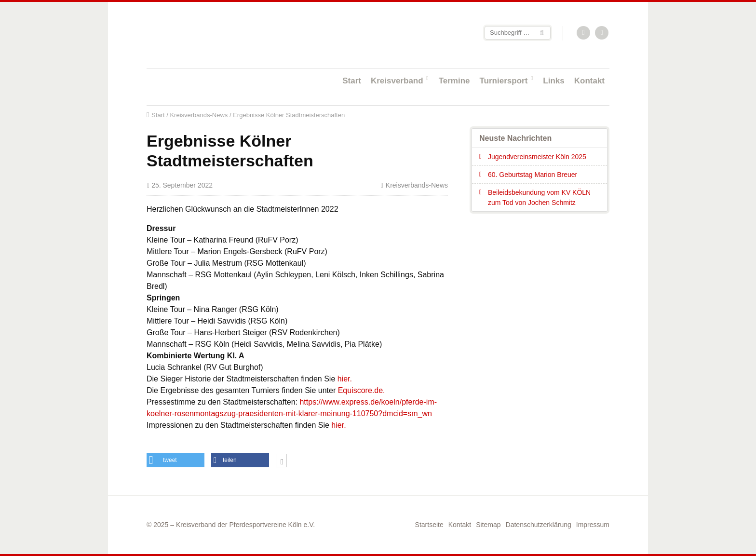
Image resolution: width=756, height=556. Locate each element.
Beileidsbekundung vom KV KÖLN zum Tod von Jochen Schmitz (539, 197)
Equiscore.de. (362, 390)
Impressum (593, 525)
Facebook (602, 33)
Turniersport (504, 81)
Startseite (209, 34)
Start (352, 81)
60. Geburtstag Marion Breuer (533, 175)
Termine (454, 81)
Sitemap (488, 525)
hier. (345, 379)
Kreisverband (397, 81)
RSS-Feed (584, 33)
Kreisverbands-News (199, 115)
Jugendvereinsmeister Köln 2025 (537, 157)
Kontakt (589, 81)
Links (553, 81)
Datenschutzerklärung (539, 525)
